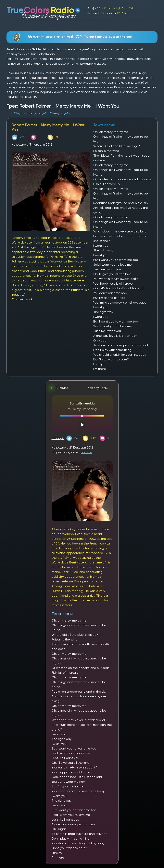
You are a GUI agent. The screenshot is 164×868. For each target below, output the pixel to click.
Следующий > (60, 113)
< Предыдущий (35, 113)
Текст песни (62, 614)
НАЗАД (17, 113)
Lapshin (86, 452)
